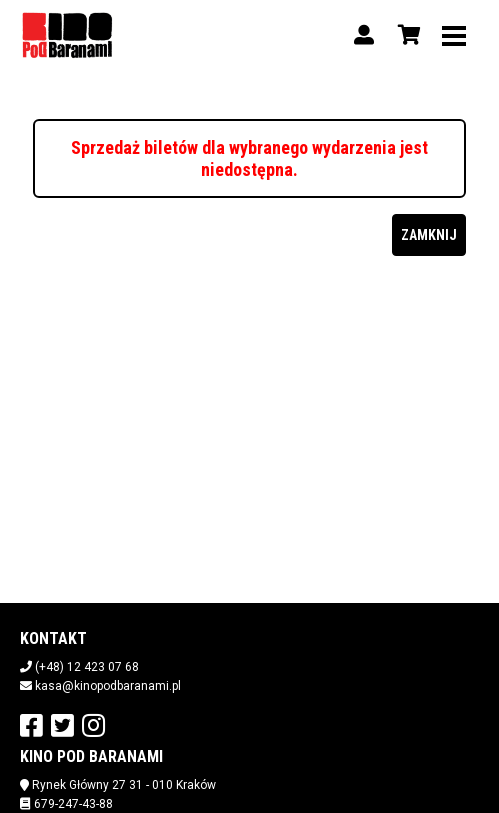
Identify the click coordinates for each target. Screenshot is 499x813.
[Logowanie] (364, 35)
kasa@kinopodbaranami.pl (108, 686)
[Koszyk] (406, 35)
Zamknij (429, 235)
